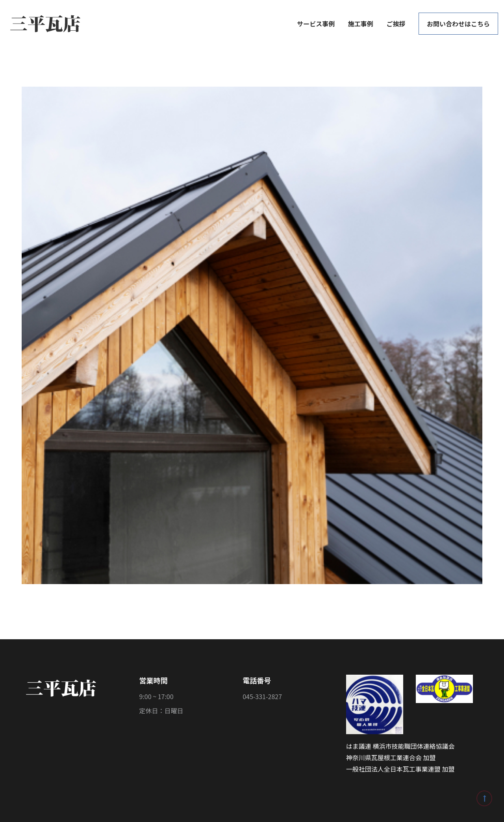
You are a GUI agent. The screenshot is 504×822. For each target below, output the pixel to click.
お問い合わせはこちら (458, 24)
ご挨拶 (396, 24)
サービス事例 (316, 24)
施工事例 (361, 24)
